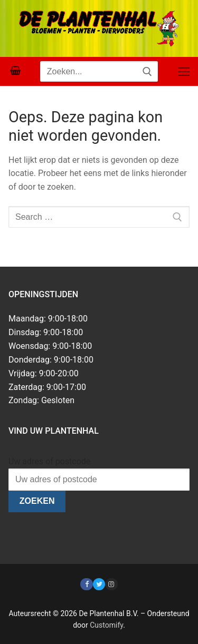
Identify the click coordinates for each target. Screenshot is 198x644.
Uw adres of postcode (49, 461)
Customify (106, 625)
